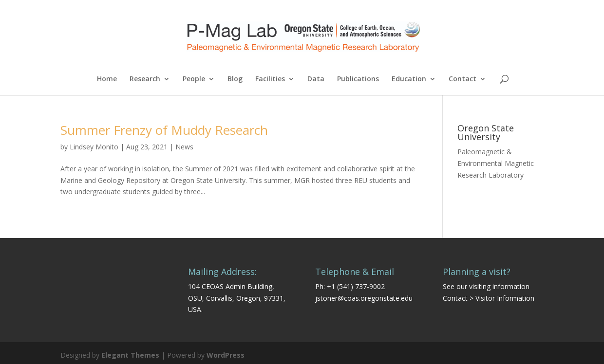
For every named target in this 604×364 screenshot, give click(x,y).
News (184, 147)
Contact (462, 79)
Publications (358, 79)
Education (409, 79)
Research (145, 79)
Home (107, 79)
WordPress (226, 355)
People (194, 79)
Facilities (270, 79)
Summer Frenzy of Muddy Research (164, 130)
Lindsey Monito (94, 147)
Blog (235, 79)
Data (316, 79)
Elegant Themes (130, 355)
